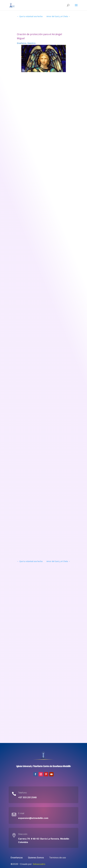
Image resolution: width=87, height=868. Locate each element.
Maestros (31, 43)
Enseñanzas (17, 858)
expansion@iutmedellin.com (33, 818)
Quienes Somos (36, 858)
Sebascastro (39, 864)
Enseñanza (22, 43)
